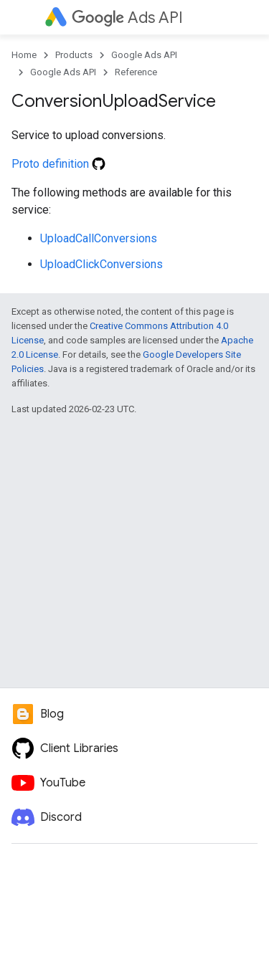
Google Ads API (144, 55)
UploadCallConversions (99, 238)
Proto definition (58, 164)
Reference (136, 72)
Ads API (127, 18)
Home (24, 55)
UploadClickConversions (102, 264)
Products (74, 55)
